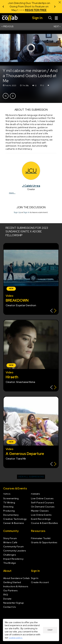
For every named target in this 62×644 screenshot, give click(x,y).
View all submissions (31, 477)
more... (12, 193)
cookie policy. (16, 638)
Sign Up (17, 212)
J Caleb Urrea (31, 186)
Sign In (27, 212)
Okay (50, 630)
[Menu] (56, 18)
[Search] (50, 18)
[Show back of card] (53, 311)
